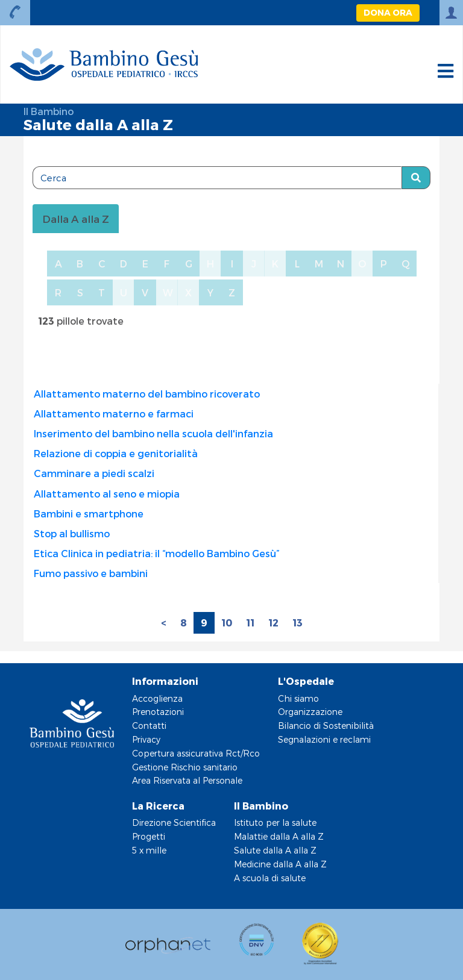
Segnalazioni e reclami (324, 739)
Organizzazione (310, 712)
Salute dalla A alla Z (275, 850)
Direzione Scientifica (174, 822)
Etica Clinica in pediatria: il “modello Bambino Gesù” (157, 553)
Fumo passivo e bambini (91, 573)
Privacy (146, 739)
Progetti (149, 836)
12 (273, 623)
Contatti (149, 726)
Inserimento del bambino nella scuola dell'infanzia (153, 433)
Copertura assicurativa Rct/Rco (196, 753)
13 (298, 623)
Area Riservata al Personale (187, 780)
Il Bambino (49, 111)
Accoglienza (157, 698)
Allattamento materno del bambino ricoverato (147, 394)
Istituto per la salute (275, 822)
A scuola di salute (270, 878)
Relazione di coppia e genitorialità (116, 453)
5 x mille (149, 850)
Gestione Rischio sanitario (185, 767)
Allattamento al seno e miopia (107, 494)
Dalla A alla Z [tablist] (76, 219)
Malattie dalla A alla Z (279, 836)
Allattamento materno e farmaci (114, 414)
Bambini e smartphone (89, 513)
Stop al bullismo (72, 533)
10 (227, 623)
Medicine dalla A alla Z (280, 864)
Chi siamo (298, 698)
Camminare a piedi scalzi (94, 473)
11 (250, 623)
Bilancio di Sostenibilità (326, 726)
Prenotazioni (158, 712)
